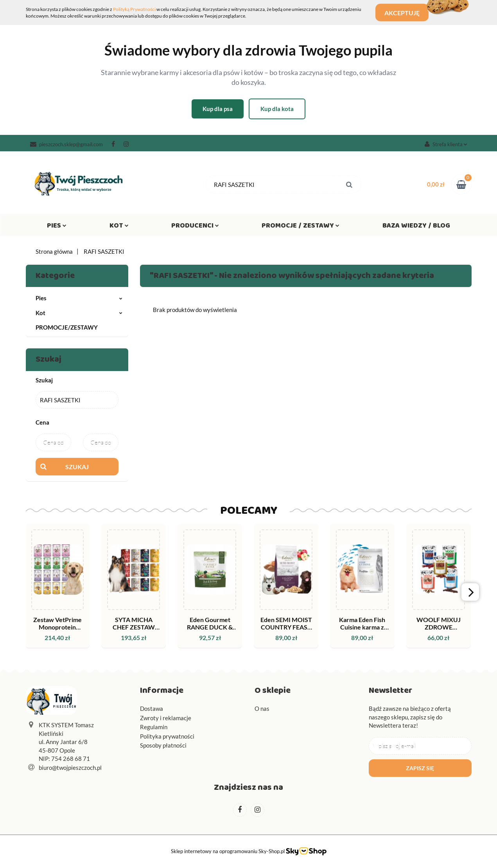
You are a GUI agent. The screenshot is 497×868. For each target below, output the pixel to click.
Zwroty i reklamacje (166, 718)
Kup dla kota (277, 109)
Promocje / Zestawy (301, 227)
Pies (57, 227)
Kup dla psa (218, 109)
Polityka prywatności (167, 736)
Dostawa (152, 708)
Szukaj (77, 467)
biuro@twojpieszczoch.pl (70, 768)
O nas (262, 708)
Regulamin (154, 727)
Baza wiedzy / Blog (416, 227)
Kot (119, 227)
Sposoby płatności (163, 745)
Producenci (195, 227)
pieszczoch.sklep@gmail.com (66, 144)
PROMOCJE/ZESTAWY (67, 327)
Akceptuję (405, 13)
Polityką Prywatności (134, 9)
